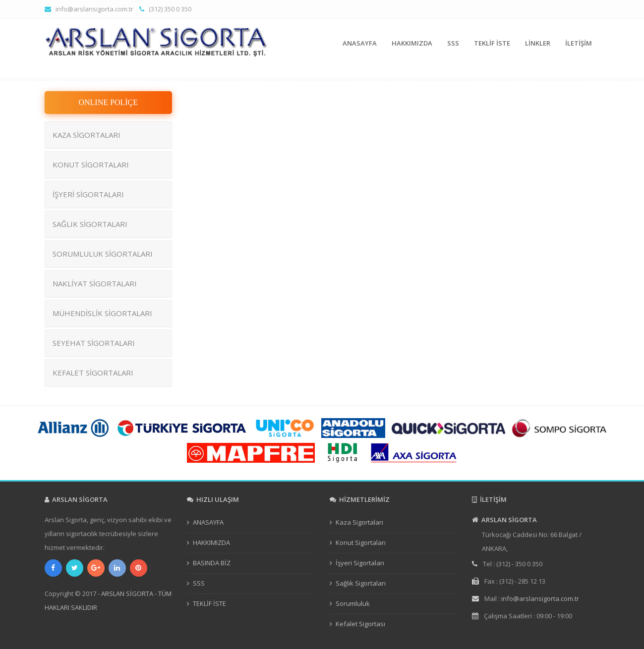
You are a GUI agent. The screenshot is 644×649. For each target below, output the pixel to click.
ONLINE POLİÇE (108, 102)
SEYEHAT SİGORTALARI (94, 343)
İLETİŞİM (579, 43)
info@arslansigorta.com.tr (94, 9)
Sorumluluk (353, 603)
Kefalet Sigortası (360, 624)
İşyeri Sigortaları (360, 563)
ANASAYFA (360, 43)
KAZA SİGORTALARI (87, 135)
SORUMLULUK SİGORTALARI (103, 254)
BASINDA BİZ (212, 563)
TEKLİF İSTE (492, 43)
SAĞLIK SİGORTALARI (90, 224)
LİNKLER (538, 43)
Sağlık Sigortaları (361, 583)
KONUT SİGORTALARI (91, 164)
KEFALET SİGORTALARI (93, 373)
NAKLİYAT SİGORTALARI (95, 283)
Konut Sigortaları (361, 542)
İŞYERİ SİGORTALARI (88, 194)
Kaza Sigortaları (359, 522)
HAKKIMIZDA (412, 43)
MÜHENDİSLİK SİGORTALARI (102, 313)
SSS (453, 43)
